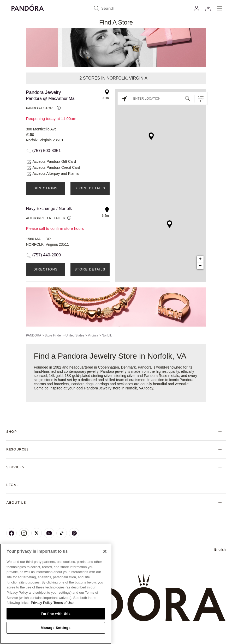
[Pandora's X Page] (37, 533)
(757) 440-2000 (47, 255)
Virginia (93, 335)
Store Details (90, 188)
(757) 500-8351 (47, 151)
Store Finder (53, 335)
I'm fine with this (56, 614)
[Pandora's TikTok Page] (62, 533)
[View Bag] (208, 8)
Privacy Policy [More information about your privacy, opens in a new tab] (41, 603)
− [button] (200, 266)
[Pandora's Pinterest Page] (74, 533)
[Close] (105, 551)
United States (75, 335)
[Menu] (219, 8)
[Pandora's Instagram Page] (24, 533)
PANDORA (34, 335)
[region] (56, 594)
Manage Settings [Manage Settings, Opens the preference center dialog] (56, 628)
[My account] (197, 8)
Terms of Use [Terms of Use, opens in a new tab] (64, 603)
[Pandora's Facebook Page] (11, 533)
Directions (46, 188)
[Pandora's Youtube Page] (49, 533)
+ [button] (200, 259)
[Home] (116, 598)
